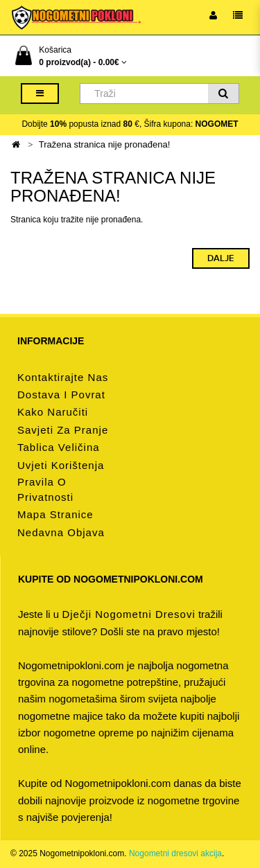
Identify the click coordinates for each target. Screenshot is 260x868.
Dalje (221, 258)
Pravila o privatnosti (45, 489)
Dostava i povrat (61, 395)
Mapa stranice (55, 514)
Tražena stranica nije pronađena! (105, 144)
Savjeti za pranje (63, 430)
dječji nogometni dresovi (128, 614)
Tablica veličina (59, 447)
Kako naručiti (53, 412)
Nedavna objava (61, 532)
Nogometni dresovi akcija (175, 853)
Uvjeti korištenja (61, 465)
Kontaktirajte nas (63, 377)
